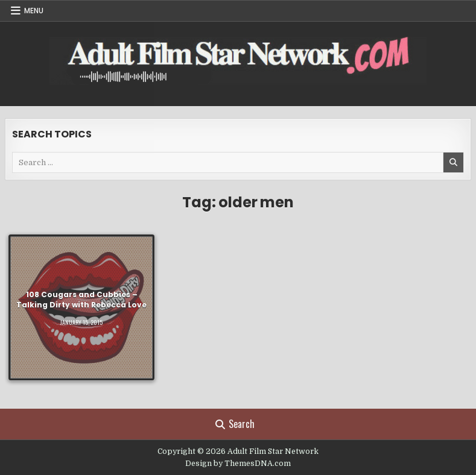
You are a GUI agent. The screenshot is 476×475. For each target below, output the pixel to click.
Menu (34, 11)
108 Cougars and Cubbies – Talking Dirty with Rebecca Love (81, 300)
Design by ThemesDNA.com (238, 464)
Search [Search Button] (235, 424)
